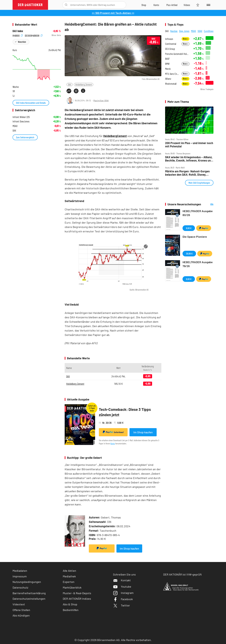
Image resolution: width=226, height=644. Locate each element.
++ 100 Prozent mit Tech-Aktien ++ (113, 13)
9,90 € (189, 228)
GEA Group (170, 49)
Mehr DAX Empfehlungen (199, 183)
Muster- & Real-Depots (77, 593)
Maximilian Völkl (101, 100)
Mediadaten (20, 571)
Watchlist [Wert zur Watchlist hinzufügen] (22, 42)
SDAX (200, 31)
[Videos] (187, 5)
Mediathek (69, 576)
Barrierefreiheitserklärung (29, 593)
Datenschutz (20, 587)
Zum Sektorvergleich (25, 137)
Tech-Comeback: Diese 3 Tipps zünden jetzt (125, 412)
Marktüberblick (72, 587)
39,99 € (189, 253)
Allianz (168, 79)
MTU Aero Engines (172, 74)
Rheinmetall (171, 84)
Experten (69, 582)
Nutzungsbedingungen (27, 582)
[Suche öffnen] (66, 5)
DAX (70, 84)
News (186, 39)
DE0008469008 (34, 35)
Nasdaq (174, 31)
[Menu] (208, 5)
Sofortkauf (113, 432)
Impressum (20, 576)
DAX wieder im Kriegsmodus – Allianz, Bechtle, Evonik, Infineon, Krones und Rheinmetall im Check (189, 159)
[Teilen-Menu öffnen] (69, 91)
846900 (18, 35)
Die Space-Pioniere (195, 237)
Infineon (169, 39)
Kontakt (122, 580)
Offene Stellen (21, 610)
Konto (113, 443)
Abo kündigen (21, 615)
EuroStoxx (209, 31)
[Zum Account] (156, 5)
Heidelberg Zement (84, 84)
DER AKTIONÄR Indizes (77, 599)
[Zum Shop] (144, 5)
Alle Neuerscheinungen (208, 204)
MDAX (194, 31)
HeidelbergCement (115, 136)
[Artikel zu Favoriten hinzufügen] (83, 91)
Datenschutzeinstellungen (29, 599)
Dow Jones (184, 31)
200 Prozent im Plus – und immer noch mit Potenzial (189, 145)
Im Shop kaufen (143, 432)
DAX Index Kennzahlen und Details (31, 103)
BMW (167, 64)
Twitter (121, 605)
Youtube (122, 586)
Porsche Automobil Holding (177, 54)
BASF (167, 59)
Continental (171, 44)
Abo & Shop (70, 604)
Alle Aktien (69, 571)
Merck (168, 69)
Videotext (19, 604)
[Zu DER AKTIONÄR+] (172, 5)
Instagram (123, 593)
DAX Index (18, 31)
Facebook (123, 599)
